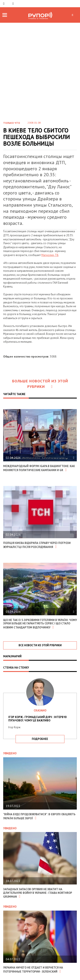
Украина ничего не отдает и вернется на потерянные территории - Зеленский (33, 970)
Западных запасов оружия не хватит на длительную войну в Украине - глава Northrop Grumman (38, 893)
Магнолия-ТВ (50, 255)
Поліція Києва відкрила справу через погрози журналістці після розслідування (37, 545)
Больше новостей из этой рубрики (40, 384)
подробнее (40, 739)
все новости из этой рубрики (40, 645)
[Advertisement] (40, 75)
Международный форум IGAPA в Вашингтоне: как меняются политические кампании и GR (39, 468)
